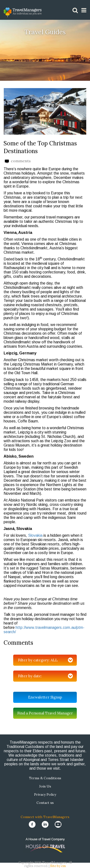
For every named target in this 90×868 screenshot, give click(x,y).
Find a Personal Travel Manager (45, 713)
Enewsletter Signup (45, 697)
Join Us (45, 786)
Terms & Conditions (45, 778)
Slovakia (35, 535)
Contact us (45, 803)
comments (18, 161)
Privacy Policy (45, 794)
